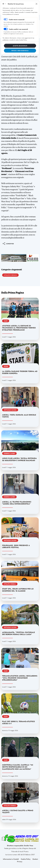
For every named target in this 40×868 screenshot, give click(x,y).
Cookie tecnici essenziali (17, 20)
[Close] (36, 4)
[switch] (6, 29)
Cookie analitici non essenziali (18, 29)
